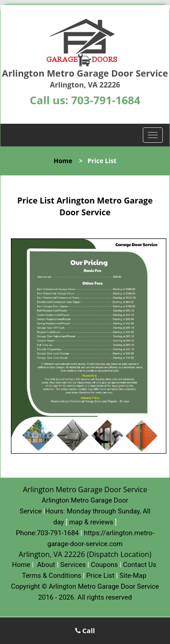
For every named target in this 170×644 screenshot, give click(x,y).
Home (63, 161)
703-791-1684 (106, 100)
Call (85, 630)
